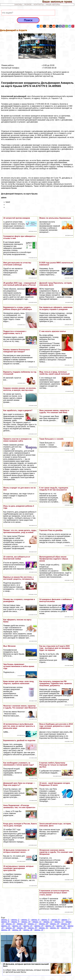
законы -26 (61, 926)
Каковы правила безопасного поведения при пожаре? (17, 351)
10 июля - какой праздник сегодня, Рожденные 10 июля (55, 784)
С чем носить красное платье (53, 331)
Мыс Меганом (9, 646)
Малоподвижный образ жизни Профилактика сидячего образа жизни (54, 559)
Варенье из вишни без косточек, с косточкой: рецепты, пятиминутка (18, 578)
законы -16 (21, 924)
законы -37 (39, 930)
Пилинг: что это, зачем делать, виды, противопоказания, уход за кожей (20, 531)
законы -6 (55, 920)
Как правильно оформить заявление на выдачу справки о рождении (56, 308)
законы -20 (66, 924)
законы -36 (28, 930)
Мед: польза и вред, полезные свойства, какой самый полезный (54, 373)
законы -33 (66, 928)
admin (4, 198)
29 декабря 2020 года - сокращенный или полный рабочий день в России (20, 284)
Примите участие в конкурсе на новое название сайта (17, 440)
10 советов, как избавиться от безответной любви (17, 558)
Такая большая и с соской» (52, 439)
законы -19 (54, 924)
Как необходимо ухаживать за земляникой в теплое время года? (19, 764)
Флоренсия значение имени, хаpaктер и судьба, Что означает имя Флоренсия (56, 852)
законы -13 (59, 922)
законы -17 (32, 924)
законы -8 (5, 922)
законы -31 (43, 928)
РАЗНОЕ (28, 5)
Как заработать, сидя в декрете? (18, 410)
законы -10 (26, 922)
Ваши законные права (59, 2)
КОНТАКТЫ (39, 5)
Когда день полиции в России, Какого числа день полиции (20, 825)
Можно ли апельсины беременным (55, 218)
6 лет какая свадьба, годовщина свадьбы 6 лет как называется (54, 489)
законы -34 (6, 930)
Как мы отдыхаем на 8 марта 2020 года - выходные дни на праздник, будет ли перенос (55, 648)
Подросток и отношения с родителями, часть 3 (15, 332)
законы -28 (10, 928)
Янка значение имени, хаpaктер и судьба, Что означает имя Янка (54, 411)
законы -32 (54, 928)
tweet (8, 202)
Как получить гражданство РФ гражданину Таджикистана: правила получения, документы (56, 683)
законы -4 (35, 920)
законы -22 (17, 926)
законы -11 (37, 922)
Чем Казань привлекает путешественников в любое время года (19, 666)
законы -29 (21, 928)
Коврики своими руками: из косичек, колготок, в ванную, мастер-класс (20, 389)
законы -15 (10, 924)
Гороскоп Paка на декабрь (51, 530)
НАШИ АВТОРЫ (53, 5)
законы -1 (5, 920)
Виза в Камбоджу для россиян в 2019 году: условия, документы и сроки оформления (56, 726)
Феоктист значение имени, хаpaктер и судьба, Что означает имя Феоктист (20, 707)
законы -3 (25, 920)
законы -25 (50, 926)
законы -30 (32, 928)
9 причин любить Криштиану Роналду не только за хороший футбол (53, 765)
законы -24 (39, 926)
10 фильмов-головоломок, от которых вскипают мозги (16, 851)
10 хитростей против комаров (17, 218)
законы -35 (17, 930)
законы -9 (15, 922)
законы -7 (65, 920)
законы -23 (28, 926)
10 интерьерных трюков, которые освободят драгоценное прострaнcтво (18, 868)
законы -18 (43, 924)
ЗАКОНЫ (18, 5)
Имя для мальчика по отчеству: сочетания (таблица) (17, 264)
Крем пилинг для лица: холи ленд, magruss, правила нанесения (19, 682)
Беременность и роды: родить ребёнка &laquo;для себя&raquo (18, 308)
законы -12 (48, 922)
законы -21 (6, 926)
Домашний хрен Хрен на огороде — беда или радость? (19, 784)
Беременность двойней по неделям (19, 740)
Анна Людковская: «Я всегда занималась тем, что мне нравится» (19, 806)
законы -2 (15, 920)
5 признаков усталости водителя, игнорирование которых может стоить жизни (54, 893)
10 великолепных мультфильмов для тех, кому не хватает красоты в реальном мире (19, 726)
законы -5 (45, 920)
